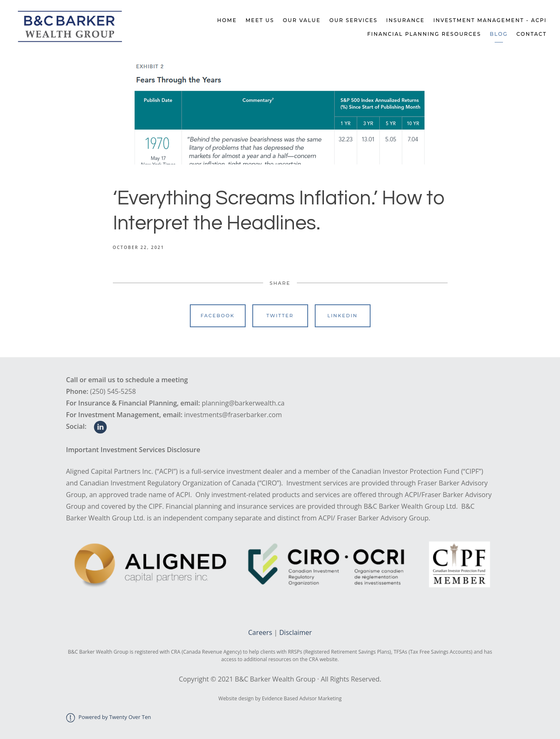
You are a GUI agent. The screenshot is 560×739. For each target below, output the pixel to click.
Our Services (353, 20)
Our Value (302, 20)
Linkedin (342, 316)
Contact (531, 34)
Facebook (218, 316)
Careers (260, 632)
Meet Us (260, 20)
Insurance (406, 20)
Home (227, 20)
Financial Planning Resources (424, 34)
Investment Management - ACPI (490, 20)
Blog (499, 34)
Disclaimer (296, 632)
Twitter (280, 316)
